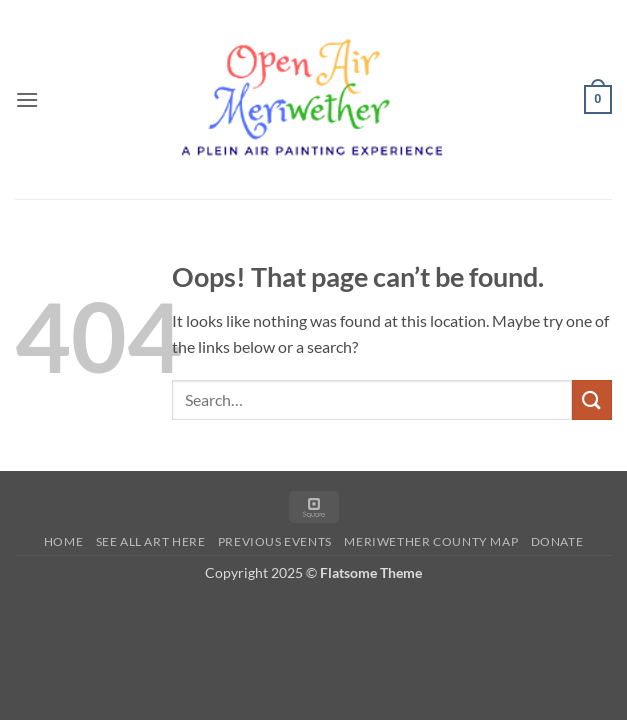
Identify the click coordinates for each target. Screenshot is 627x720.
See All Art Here (151, 541)
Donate (557, 541)
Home (63, 541)
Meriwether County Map (431, 541)
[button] (27, 99)
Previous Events (275, 541)
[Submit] (592, 399)
